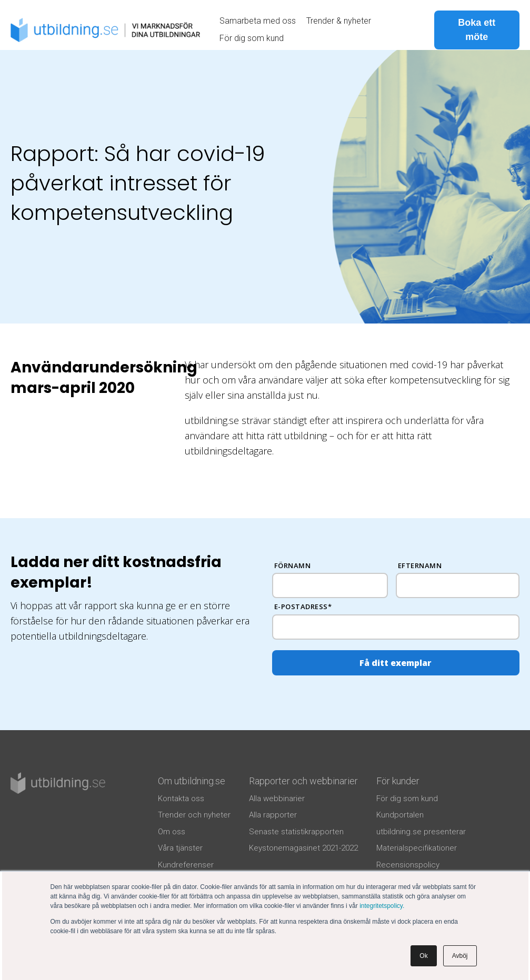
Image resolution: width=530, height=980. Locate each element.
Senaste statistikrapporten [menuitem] (296, 832)
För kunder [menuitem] (398, 781)
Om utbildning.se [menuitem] (192, 781)
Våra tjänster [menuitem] (180, 848)
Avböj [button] (460, 956)
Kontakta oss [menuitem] (181, 799)
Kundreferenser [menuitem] (186, 865)
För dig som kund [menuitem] (252, 38)
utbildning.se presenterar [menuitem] (421, 832)
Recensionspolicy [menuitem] (408, 865)
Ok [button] (423, 956)
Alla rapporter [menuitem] (273, 815)
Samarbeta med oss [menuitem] (258, 21)
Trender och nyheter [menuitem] (194, 815)
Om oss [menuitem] (172, 832)
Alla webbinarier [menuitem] (277, 799)
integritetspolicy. (382, 906)
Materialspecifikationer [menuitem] (417, 848)
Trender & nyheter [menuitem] (339, 21)
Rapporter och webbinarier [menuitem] (303, 781)
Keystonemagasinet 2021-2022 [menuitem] (303, 848)
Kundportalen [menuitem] (400, 815)
